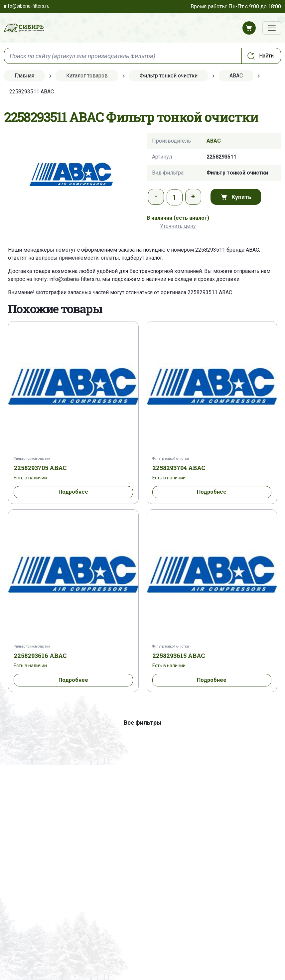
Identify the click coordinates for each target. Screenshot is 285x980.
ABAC (214, 141)
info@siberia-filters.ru (74, 279)
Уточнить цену (178, 226)
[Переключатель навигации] (272, 28)
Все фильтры (143, 723)
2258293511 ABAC (210, 292)
